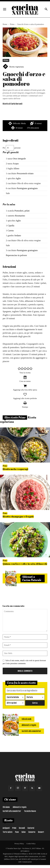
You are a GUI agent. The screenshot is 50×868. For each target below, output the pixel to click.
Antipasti (6, 828)
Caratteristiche (13, 697)
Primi (14, 828)
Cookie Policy (31, 844)
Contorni (31, 828)
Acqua (16, 164)
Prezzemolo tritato (25, 173)
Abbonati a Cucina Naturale (32, 578)
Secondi (22, 828)
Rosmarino (20, 216)
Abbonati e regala (20, 807)
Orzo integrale (19, 159)
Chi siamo (6, 807)
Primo (12, 24)
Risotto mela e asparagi (15, 469)
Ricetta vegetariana (17, 67)
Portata (30, 697)
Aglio (18, 178)
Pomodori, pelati (22, 211)
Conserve (32, 832)
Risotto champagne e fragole (18, 516)
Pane (17, 832)
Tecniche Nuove (30, 811)
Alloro (16, 168)
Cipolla (11, 226)
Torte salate (8, 832)
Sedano (18, 235)
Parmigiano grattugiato (27, 188)
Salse (24, 832)
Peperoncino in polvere (16, 255)
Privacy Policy (19, 844)
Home (5, 24)
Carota (11, 231)
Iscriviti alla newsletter (12, 811)
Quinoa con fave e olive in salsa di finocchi (25, 564)
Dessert (41, 832)
